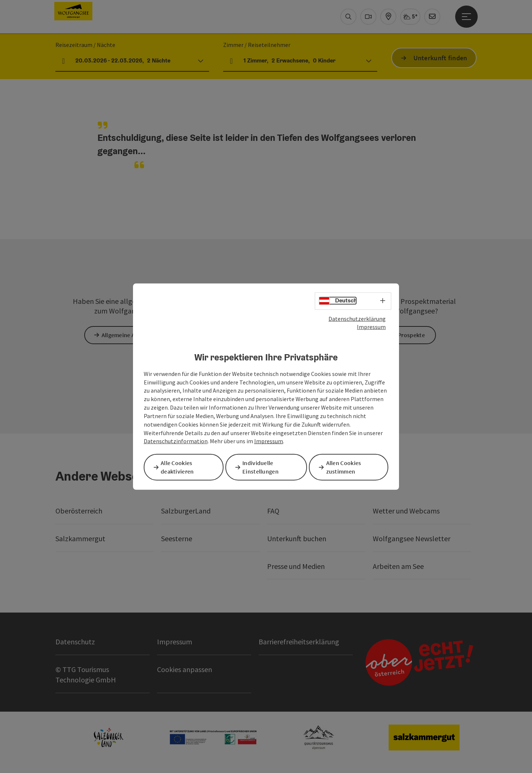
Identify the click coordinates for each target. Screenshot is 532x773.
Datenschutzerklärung (357, 319)
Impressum (371, 328)
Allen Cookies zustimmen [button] (346, 467)
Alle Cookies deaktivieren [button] (180, 467)
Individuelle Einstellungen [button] (263, 467)
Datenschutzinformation (176, 442)
